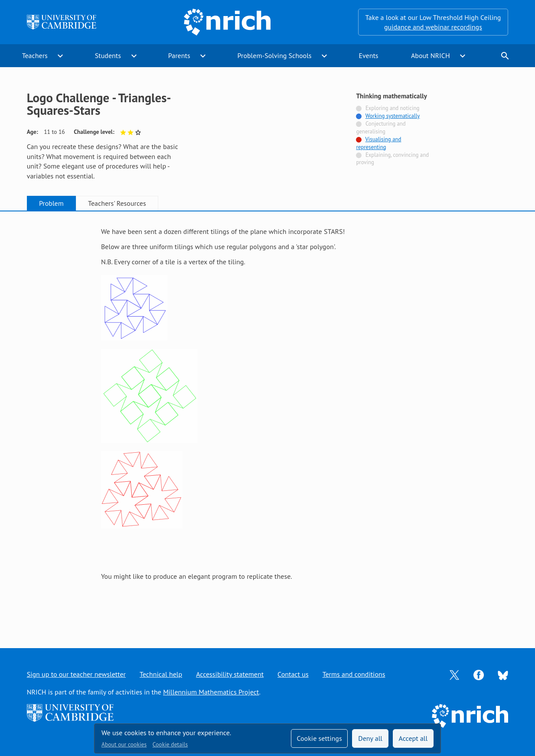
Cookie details (170, 744)
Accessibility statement (230, 674)
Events (368, 55)
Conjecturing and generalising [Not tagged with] (381, 128)
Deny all (370, 738)
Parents (179, 55)
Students (108, 55)
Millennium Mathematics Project (211, 692)
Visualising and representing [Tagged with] (378, 143)
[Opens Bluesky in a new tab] (503, 675)
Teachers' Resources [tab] (117, 203)
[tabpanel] (267, 421)
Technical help (161, 674)
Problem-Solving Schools (275, 55)
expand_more (60, 56)
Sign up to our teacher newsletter (76, 674)
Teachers (35, 55)
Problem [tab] (51, 203)
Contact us (293, 674)
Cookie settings (319, 738)
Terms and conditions (354, 674)
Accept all (413, 738)
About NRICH (431, 55)
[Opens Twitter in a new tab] (454, 674)
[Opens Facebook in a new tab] (479, 674)
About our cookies (124, 744)
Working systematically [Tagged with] (393, 116)
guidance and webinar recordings (433, 27)
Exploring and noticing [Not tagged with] (392, 108)
